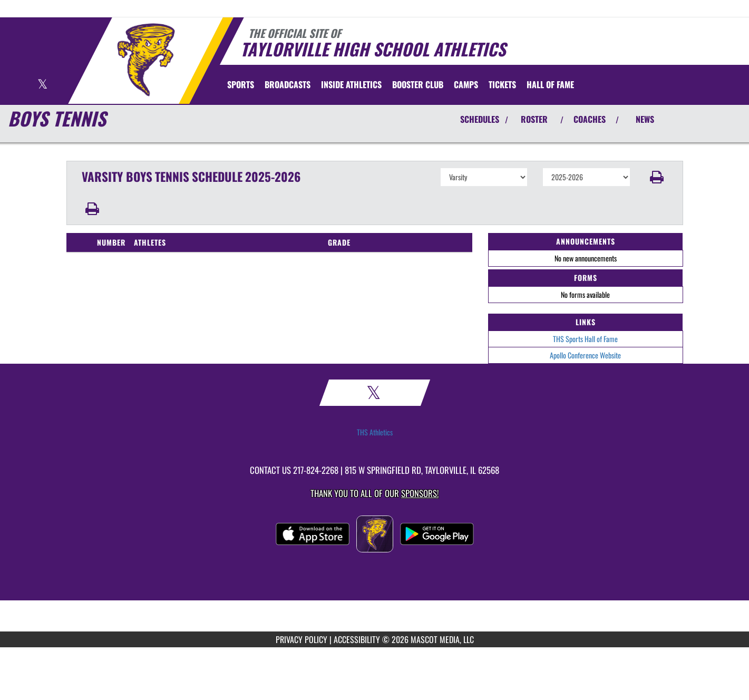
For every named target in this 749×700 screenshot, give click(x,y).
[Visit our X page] (42, 85)
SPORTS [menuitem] (241, 84)
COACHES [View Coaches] (590, 119)
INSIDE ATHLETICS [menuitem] (351, 84)
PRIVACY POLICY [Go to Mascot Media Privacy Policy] (301, 639)
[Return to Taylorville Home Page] (146, 60)
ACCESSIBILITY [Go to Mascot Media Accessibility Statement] (357, 639)
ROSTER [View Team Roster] (534, 119)
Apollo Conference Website (585, 355)
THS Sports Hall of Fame (585, 339)
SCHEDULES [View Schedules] (480, 119)
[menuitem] (288, 84)
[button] (656, 177)
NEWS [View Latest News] (645, 119)
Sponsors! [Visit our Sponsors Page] (420, 493)
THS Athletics (375, 432)
